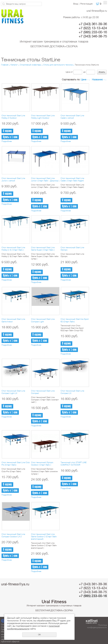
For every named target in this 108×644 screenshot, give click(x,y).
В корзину (7, 131)
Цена (68, 72)
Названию (97, 80)
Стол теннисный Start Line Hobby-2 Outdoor (13, 117)
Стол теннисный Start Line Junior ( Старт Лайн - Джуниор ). (45, 179)
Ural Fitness (54, 602)
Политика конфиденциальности (97, 626)
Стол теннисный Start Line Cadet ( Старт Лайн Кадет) (72, 179)
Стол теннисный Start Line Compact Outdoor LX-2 (13, 535)
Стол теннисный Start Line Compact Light (43, 320)
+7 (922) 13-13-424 (93, 28)
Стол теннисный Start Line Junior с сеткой (13, 179)
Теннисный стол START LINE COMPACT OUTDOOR (74, 464)
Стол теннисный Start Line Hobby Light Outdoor (43, 117)
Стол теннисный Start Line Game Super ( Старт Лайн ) (43, 249)
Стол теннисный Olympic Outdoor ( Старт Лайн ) (42, 464)
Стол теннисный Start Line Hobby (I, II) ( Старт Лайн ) (13, 249)
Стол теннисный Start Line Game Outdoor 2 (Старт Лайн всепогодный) (44, 537)
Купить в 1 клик (10, 137)
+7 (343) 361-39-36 (93, 24)
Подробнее (7, 141)
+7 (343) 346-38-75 (93, 36)
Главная (5, 65)
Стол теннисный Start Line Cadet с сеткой (72, 117)
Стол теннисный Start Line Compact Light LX (13, 392)
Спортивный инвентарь (31, 65)
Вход (76, 4)
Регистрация (86, 4)
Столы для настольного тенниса (58, 65)
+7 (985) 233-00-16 (93, 32)
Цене (84, 80)
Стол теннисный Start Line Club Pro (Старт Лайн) (16, 464)
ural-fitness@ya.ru (97, 11)
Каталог (14, 65)
